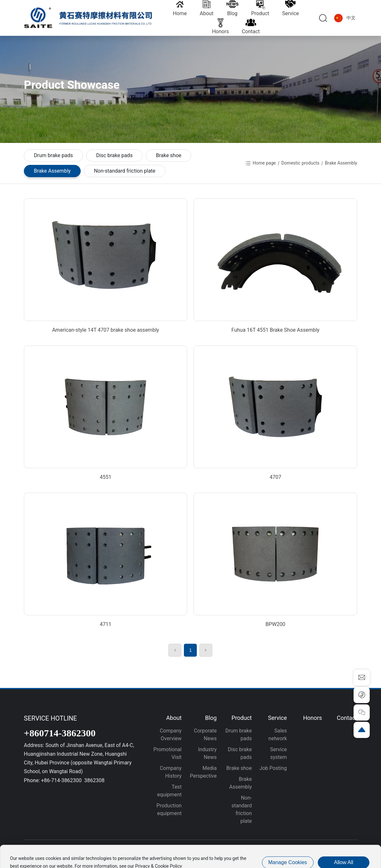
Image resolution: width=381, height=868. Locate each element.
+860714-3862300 (60, 733)
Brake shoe (169, 155)
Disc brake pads (114, 155)
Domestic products (300, 163)
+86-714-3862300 (62, 780)
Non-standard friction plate (125, 171)
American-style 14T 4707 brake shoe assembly (106, 330)
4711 (105, 624)
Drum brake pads (53, 155)
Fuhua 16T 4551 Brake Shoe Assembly (275, 330)
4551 (105, 477)
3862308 (94, 780)
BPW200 (275, 624)
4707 (276, 477)
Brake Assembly (52, 171)
